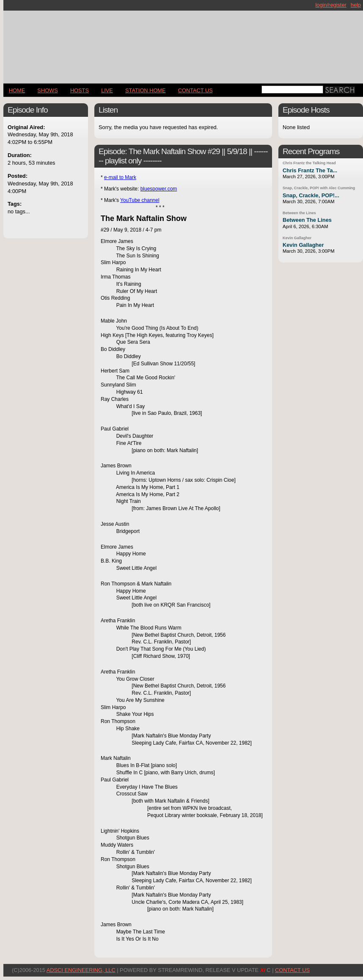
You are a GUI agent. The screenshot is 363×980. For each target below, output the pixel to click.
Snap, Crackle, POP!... (311, 195)
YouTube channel (140, 200)
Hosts (80, 90)
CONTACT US (195, 90)
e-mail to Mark (120, 177)
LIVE (107, 90)
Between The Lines (307, 220)
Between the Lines (299, 213)
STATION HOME (146, 90)
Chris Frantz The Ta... (310, 170)
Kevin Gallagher (297, 238)
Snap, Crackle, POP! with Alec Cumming (319, 188)
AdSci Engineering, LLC (81, 970)
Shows (47, 90)
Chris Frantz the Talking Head (309, 163)
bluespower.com (159, 189)
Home (17, 90)
